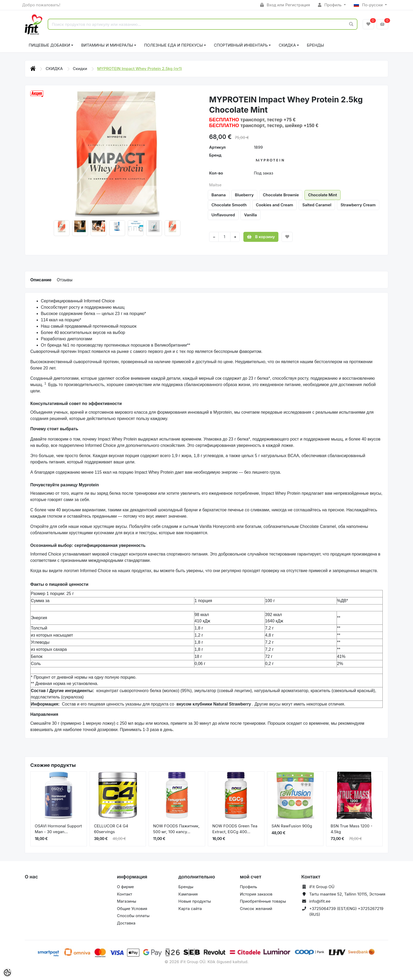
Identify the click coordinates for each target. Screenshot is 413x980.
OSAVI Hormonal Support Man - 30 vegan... (58, 829)
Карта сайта (190, 909)
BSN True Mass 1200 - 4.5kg (351, 829)
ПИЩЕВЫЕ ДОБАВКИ (49, 45)
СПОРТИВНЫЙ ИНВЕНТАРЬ (241, 45)
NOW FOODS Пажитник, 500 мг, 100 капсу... (176, 829)
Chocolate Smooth (229, 205)
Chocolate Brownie (281, 195)
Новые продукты (195, 901)
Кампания (188, 894)
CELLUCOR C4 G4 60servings (111, 829)
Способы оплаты (133, 916)
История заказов (256, 894)
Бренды (315, 45)
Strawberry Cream (358, 205)
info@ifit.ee (320, 901)
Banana (219, 195)
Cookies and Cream (274, 205)
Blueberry (244, 195)
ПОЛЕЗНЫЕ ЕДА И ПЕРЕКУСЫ (173, 45)
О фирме (125, 887)
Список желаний (256, 909)
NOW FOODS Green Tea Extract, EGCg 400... (235, 829)
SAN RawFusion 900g (292, 826)
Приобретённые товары (263, 901)
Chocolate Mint (323, 195)
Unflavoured (223, 215)
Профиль (330, 5)
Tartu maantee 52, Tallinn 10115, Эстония (347, 894)
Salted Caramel (317, 205)
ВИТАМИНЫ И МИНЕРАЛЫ (107, 45)
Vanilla (250, 215)
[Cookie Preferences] (7, 973)
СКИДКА (287, 45)
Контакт (125, 894)
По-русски (369, 5)
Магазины (127, 901)
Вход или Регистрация (285, 5)
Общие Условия (132, 909)
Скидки (81, 69)
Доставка (126, 923)
